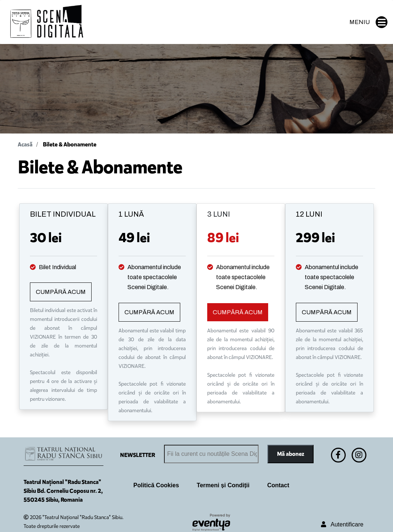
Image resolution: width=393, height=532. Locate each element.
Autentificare (342, 524)
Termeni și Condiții (223, 485)
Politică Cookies (156, 485)
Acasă (25, 144)
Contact (278, 485)
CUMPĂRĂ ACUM (61, 292)
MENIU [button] (368, 22)
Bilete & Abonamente (70, 144)
